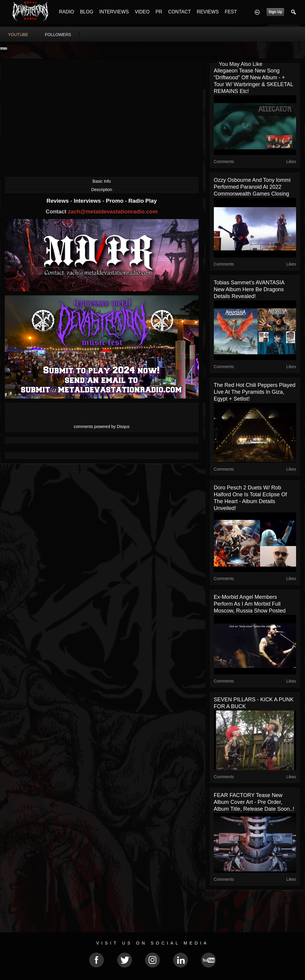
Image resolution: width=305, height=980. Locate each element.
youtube (18, 35)
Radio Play (143, 201)
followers (58, 35)
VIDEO (142, 12)
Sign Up (275, 12)
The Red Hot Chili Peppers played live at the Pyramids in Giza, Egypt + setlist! (255, 392)
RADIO (67, 12)
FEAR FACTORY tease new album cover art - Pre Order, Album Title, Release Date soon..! (254, 802)
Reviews (58, 201)
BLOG (87, 12)
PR (159, 12)
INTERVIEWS (114, 12)
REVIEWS (208, 12)
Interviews (88, 201)
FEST (231, 12)
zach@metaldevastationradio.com (113, 211)
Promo (115, 201)
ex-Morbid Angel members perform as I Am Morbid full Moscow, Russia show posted (250, 604)
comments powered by (102, 427)
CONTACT (179, 12)
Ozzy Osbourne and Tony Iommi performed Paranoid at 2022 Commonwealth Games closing (252, 187)
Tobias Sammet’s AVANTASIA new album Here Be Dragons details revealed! (249, 289)
